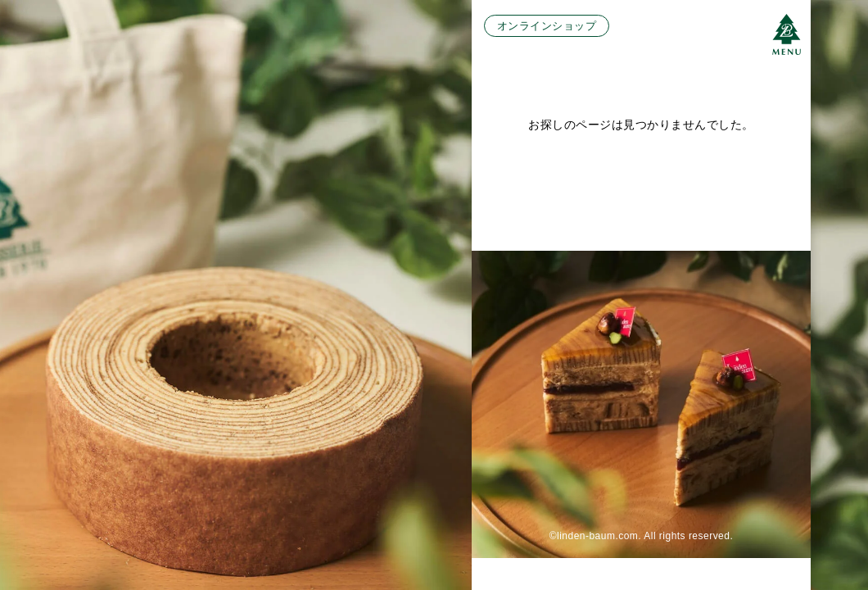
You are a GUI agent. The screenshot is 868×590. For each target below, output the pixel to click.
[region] (434, 295)
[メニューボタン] (786, 34)
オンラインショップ (547, 26)
